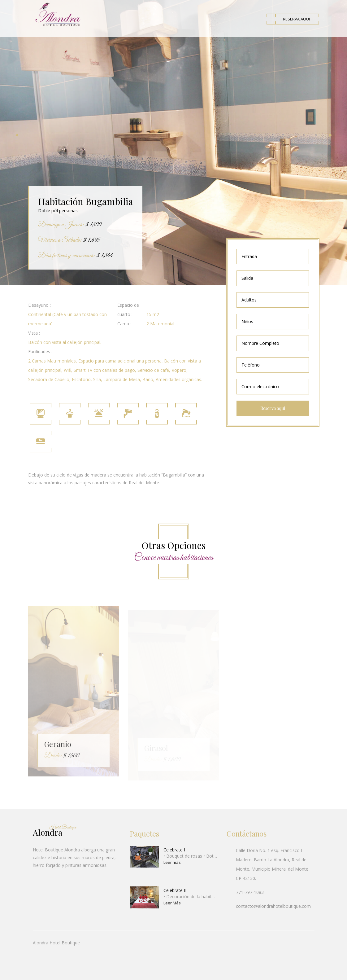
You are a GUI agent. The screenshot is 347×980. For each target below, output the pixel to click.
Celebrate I (174, 850)
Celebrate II (175, 890)
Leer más (172, 862)
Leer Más (172, 903)
